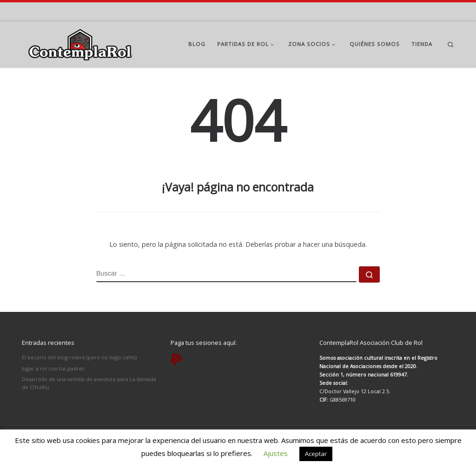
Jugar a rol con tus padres (53, 368)
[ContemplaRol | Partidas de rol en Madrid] (80, 43)
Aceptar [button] (316, 454)
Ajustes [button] (276, 453)
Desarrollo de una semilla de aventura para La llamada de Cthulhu (89, 383)
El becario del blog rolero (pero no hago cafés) (79, 357)
